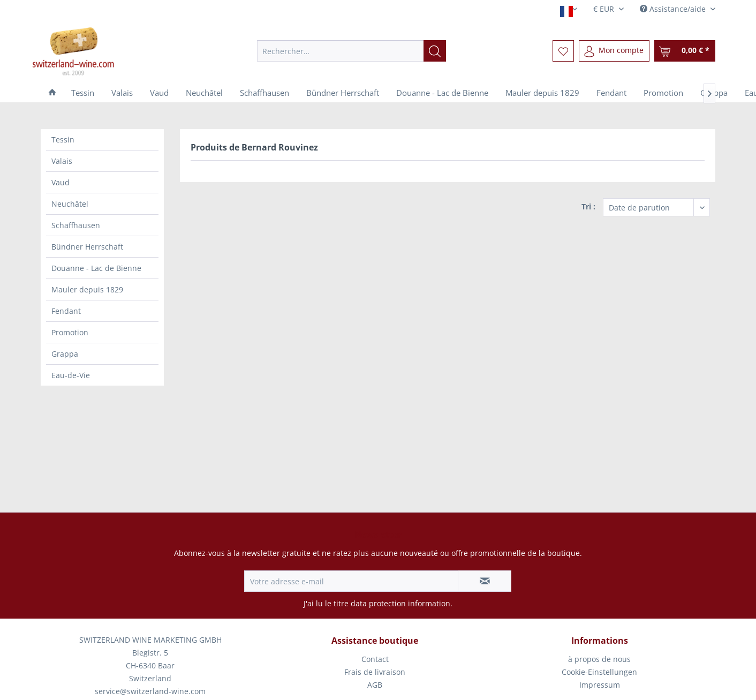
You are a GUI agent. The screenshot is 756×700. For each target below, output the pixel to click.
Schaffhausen (76, 225)
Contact (375, 659)
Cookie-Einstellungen (599, 672)
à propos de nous (599, 659)
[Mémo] (563, 51)
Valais (62, 161)
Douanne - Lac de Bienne (96, 268)
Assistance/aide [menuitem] (674, 9)
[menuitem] (351, 51)
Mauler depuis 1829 (87, 289)
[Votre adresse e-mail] (351, 581)
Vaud (61, 182)
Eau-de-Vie (71, 375)
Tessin (63, 140)
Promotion (70, 332)
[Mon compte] (614, 51)
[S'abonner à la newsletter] (485, 581)
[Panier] (685, 51)
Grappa (65, 354)
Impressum (600, 685)
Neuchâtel (70, 204)
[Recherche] (435, 51)
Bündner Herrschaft (87, 247)
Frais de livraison (375, 672)
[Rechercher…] (351, 51)
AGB (375, 685)
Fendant (66, 311)
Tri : (588, 206)
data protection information (400, 603)
